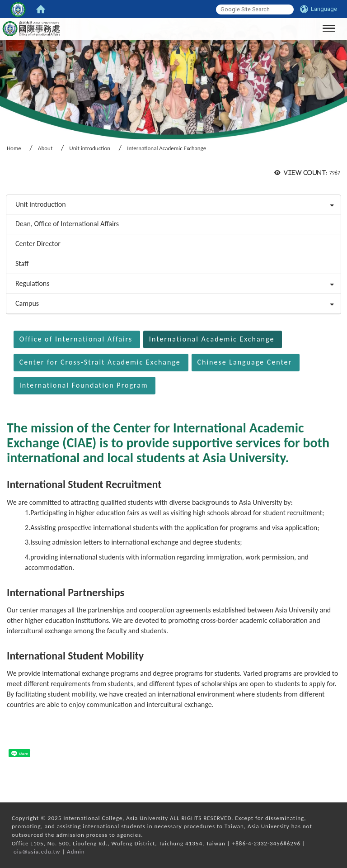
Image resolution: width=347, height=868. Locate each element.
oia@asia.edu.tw (37, 851)
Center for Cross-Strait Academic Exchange (100, 362)
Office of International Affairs (76, 339)
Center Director (38, 244)
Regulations (33, 283)
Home (14, 148)
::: (3, 183)
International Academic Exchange (212, 339)
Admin (76, 851)
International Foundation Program (84, 385)
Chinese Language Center (244, 362)
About (45, 148)
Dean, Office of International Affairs (67, 224)
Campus (27, 303)
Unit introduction (90, 148)
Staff (22, 263)
